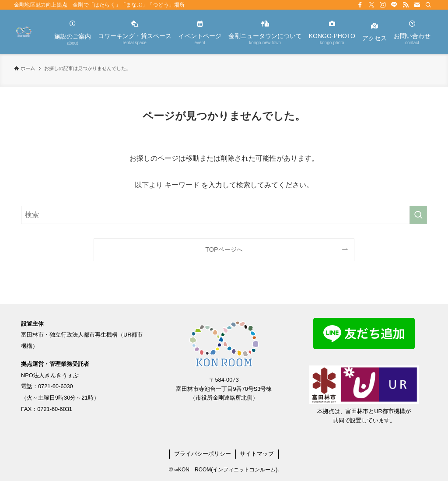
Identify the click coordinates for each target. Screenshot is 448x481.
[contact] (417, 5)
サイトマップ (257, 454)
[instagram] (383, 5)
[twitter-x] (371, 5)
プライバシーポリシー (203, 454)
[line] (394, 5)
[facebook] (360, 5)
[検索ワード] (224, 215)
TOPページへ (224, 249)
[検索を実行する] (418, 215)
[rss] (406, 5)
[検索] (428, 5)
